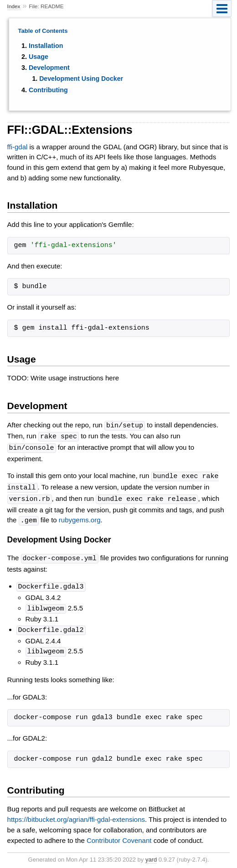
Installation (46, 46)
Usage (39, 57)
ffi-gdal (18, 147)
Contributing (48, 90)
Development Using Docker (81, 79)
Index (14, 6)
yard (151, 854)
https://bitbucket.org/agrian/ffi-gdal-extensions (76, 814)
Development (49, 68)
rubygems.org (80, 518)
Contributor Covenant (119, 835)
